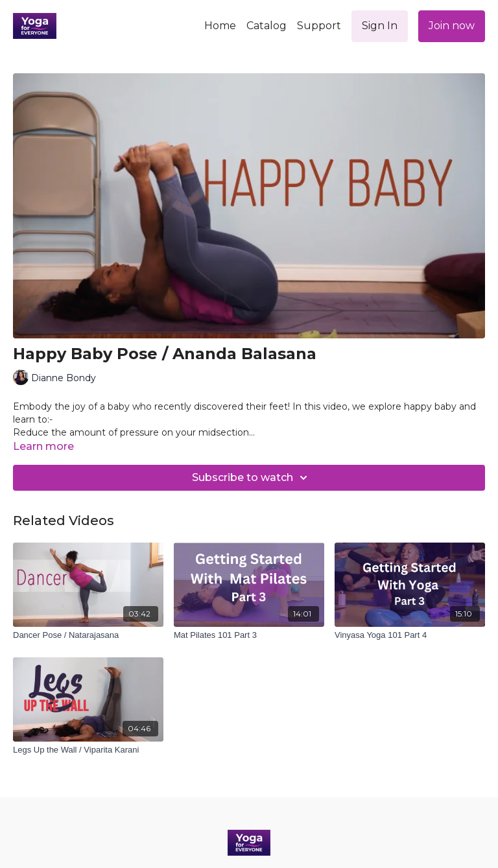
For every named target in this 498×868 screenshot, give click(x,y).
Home (220, 26)
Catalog (267, 26)
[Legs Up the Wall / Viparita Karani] (88, 750)
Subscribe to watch (252, 478)
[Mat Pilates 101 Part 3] (249, 635)
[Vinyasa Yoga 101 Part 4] (410, 635)
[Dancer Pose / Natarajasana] (88, 635)
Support (319, 26)
